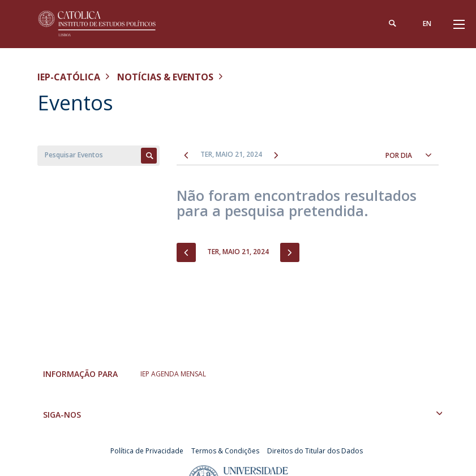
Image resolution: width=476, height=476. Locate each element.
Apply (149, 156)
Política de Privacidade (147, 451)
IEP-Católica (69, 77)
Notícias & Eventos (165, 77)
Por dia (399, 155)
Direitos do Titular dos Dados (315, 451)
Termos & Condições (225, 451)
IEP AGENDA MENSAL (173, 374)
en (427, 23)
